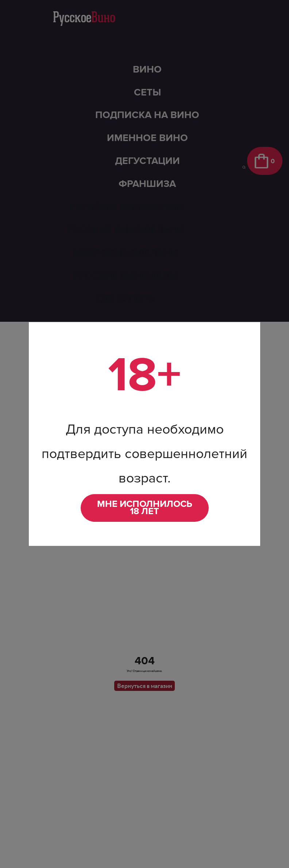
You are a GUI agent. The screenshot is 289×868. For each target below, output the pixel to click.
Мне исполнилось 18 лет (145, 508)
